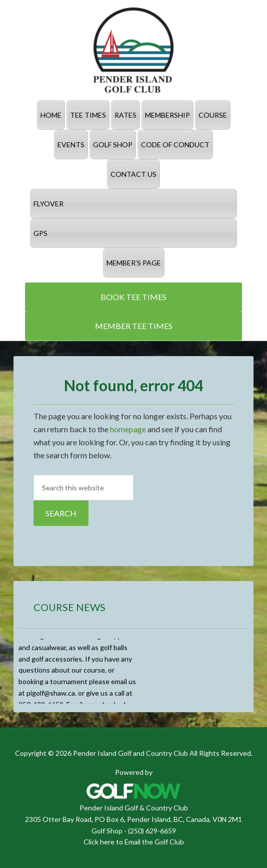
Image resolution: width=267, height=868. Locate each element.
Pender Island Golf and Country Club (133, 50)
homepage (128, 429)
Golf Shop (107, 831)
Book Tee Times (133, 297)
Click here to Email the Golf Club (134, 842)
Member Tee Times (134, 326)
